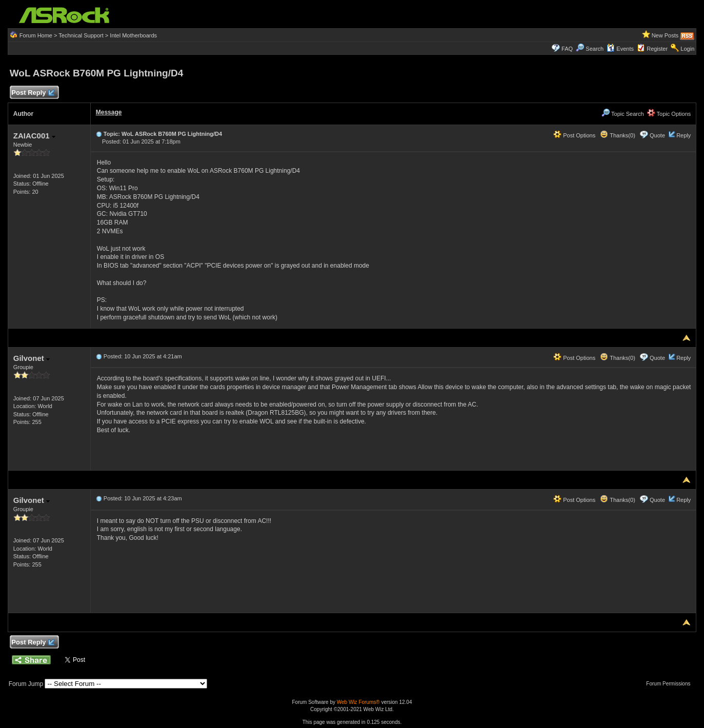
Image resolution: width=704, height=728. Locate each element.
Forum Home (36, 35)
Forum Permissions (671, 684)
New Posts (665, 35)
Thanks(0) (617, 135)
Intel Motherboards (133, 35)
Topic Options (669, 114)
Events (620, 49)
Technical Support (81, 35)
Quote (657, 135)
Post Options (574, 135)
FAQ (567, 49)
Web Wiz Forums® (358, 702)
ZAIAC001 (34, 136)
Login (687, 49)
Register (657, 49)
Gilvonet (32, 358)
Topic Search (622, 114)
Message (109, 112)
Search (595, 49)
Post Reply (33, 93)
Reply (683, 135)
